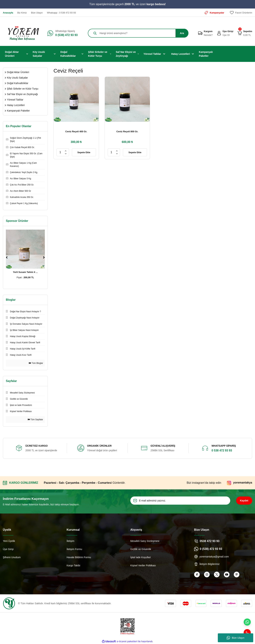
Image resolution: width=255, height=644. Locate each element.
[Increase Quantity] (66, 151)
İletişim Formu (74, 549)
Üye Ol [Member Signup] (226, 35)
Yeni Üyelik (9, 541)
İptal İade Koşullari (141, 557)
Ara (182, 33)
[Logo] (22, 33)
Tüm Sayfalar (35, 420)
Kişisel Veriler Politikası (143, 565)
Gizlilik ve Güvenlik (141, 549)
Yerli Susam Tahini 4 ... (25, 272)
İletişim (70, 541)
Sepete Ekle (84, 152)
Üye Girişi (8, 549)
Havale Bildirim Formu (79, 557)
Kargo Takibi (73, 565)
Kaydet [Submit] (244, 501)
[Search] (138, 33)
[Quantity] (60, 152)
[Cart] (240, 33)
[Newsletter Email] (180, 501)
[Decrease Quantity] (66, 154)
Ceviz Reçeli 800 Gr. (127, 131)
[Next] (44, 257)
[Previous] (7, 257)
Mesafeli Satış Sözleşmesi (145, 541)
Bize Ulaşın (236, 638)
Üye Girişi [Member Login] (228, 31)
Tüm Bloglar (36, 363)
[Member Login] (219, 33)
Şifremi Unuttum (12, 557)
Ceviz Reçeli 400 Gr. (76, 131)
